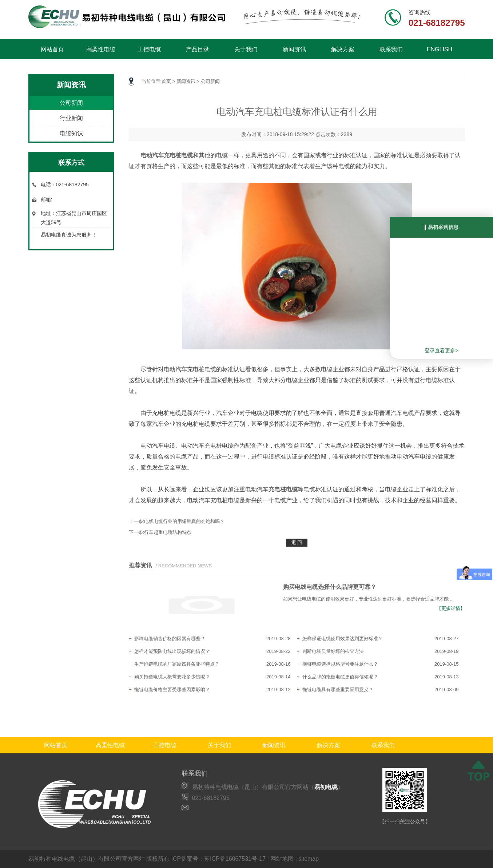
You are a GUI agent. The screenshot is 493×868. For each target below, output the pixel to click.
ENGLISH (440, 49)
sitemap (309, 859)
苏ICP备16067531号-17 (235, 859)
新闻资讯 (294, 49)
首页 (166, 81)
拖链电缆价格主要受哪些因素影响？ (172, 689)
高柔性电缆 (101, 49)
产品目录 (198, 49)
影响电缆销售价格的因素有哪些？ (170, 639)
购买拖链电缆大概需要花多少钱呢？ (172, 677)
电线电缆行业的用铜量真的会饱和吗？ (184, 521)
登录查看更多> (441, 350)
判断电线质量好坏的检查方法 (333, 651)
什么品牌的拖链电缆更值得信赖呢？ (340, 677)
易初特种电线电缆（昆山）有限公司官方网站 (87, 859)
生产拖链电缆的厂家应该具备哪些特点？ (177, 664)
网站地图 (282, 859)
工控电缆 (149, 49)
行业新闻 (71, 118)
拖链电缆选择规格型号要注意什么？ (340, 664)
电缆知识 (71, 133)
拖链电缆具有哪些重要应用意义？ (338, 689)
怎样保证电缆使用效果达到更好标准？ (343, 639)
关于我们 (246, 49)
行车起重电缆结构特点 (168, 532)
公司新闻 (71, 103)
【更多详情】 (451, 608)
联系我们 (391, 49)
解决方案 (343, 49)
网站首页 (52, 49)
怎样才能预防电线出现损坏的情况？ (172, 651)
